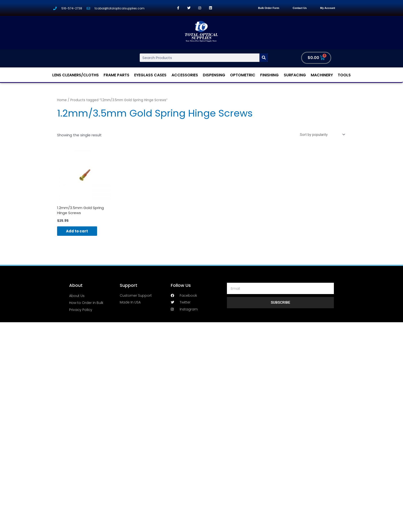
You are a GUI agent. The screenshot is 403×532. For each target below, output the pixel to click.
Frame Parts (116, 75)
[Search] (264, 58)
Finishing (269, 75)
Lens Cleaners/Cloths (76, 75)
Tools (344, 75)
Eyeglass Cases (150, 75)
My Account (328, 8)
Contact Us (300, 8)
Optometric (243, 75)
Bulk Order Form (269, 8)
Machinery (322, 75)
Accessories (185, 75)
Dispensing (214, 75)
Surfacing (295, 75)
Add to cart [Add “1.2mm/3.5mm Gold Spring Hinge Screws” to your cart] (78, 231)
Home (62, 100)
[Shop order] (322, 135)
